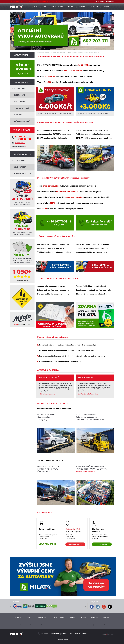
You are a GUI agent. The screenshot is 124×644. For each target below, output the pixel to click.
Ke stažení (95, 618)
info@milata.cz (20, 143)
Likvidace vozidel (21, 82)
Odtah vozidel (20, 115)
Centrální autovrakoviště (24, 625)
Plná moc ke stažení (22, 174)
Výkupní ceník (20, 89)
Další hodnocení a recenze (47, 394)
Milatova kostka (72, 625)
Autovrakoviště (21, 55)
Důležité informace (22, 154)
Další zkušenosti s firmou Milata (88, 394)
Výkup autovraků (21, 108)
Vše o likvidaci (20, 102)
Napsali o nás (86, 378)
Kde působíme (19, 95)
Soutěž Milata (42, 625)
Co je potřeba (20, 167)
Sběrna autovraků (22, 121)
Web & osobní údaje (102, 625)
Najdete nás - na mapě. (86, 471)
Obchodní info (86, 625)
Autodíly (72, 618)
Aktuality (18, 618)
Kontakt (106, 618)
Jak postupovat (20, 161)
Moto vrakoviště (56, 625)
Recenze (83, 618)
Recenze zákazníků (49, 378)
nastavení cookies (63, 640)
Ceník (29, 618)
